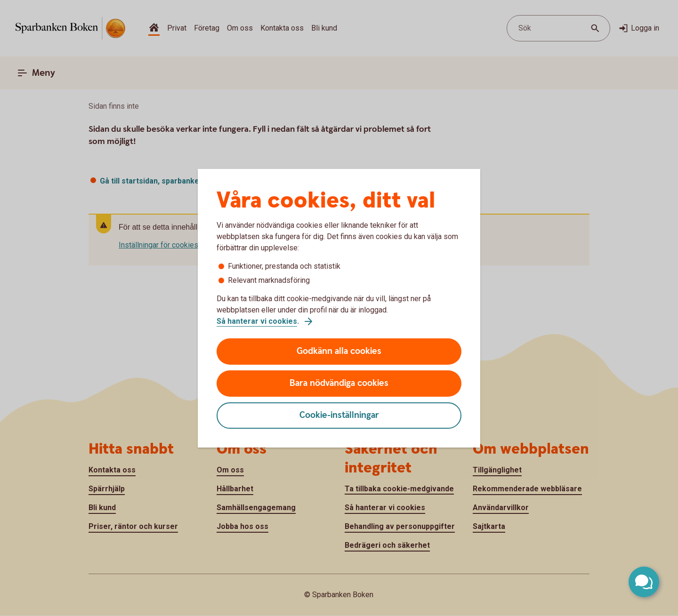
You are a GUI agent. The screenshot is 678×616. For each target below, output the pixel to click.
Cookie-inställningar (339, 415)
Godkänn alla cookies (339, 351)
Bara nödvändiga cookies (339, 383)
